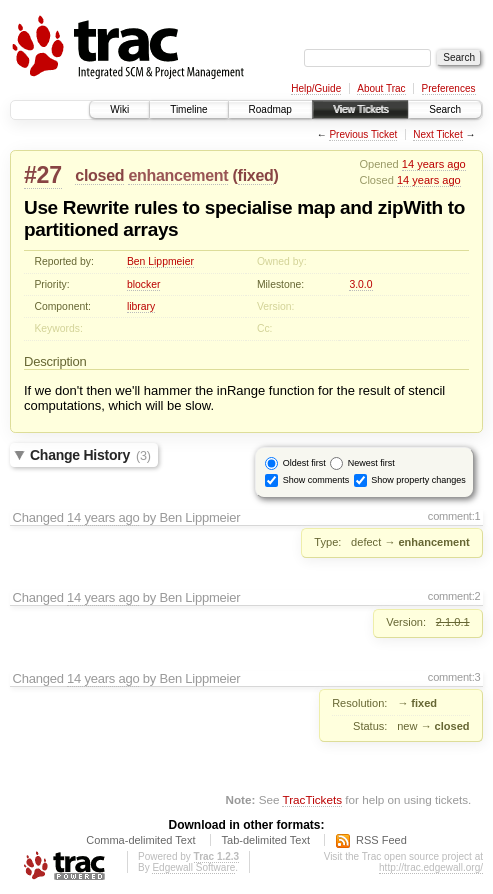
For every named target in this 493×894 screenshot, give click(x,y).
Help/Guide (316, 88)
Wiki (119, 109)
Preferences (449, 88)
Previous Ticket (363, 134)
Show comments (316, 480)
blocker (144, 284)
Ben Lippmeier (160, 261)
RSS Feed (381, 840)
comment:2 (454, 596)
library (141, 306)
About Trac (381, 88)
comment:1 (454, 516)
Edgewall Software (193, 867)
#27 (43, 175)
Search (445, 109)
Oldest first (304, 463)
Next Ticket (437, 134)
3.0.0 (360, 284)
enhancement (178, 175)
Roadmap (270, 109)
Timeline (188, 109)
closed (99, 175)
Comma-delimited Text (140, 840)
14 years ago (434, 164)
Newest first (371, 463)
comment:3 (454, 677)
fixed (256, 175)
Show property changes (418, 480)
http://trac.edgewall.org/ (431, 867)
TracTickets (312, 799)
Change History (90, 455)
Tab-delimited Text (266, 840)
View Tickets (360, 109)
